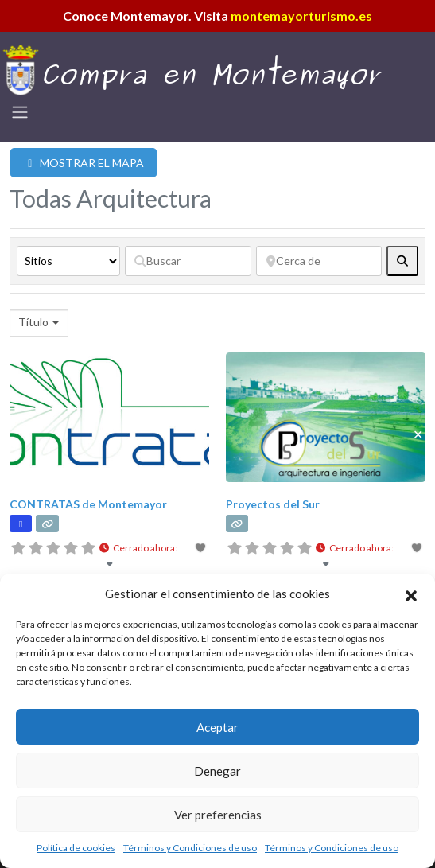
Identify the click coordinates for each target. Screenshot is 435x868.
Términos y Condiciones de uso (190, 848)
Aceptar (217, 727)
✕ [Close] (418, 434)
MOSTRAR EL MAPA (84, 163)
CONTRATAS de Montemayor (88, 504)
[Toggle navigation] (20, 112)
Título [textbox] (33, 322)
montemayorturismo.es (301, 16)
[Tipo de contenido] (68, 261)
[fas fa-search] (402, 261)
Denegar (217, 771)
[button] (411, 594)
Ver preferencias (218, 815)
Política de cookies (76, 848)
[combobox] (39, 323)
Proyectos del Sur (273, 504)
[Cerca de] (319, 261)
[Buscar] (188, 261)
